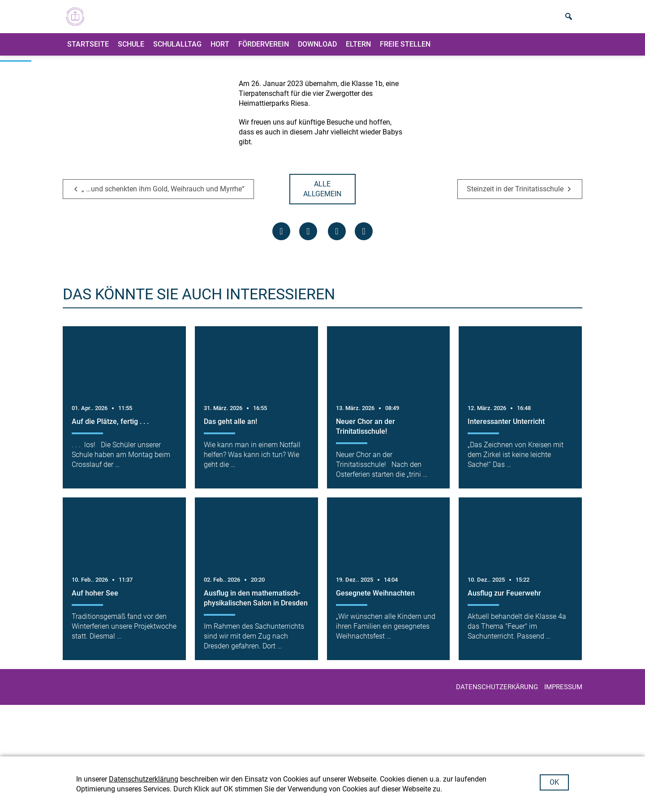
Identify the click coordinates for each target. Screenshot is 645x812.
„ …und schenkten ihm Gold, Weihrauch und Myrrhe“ (163, 240)
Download (317, 51)
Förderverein (264, 51)
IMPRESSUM (563, 739)
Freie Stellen (405, 51)
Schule (131, 51)
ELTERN (358, 51)
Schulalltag (177, 51)
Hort (220, 51)
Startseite (88, 51)
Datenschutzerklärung (144, 779)
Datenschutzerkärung (497, 739)
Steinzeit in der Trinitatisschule (515, 240)
